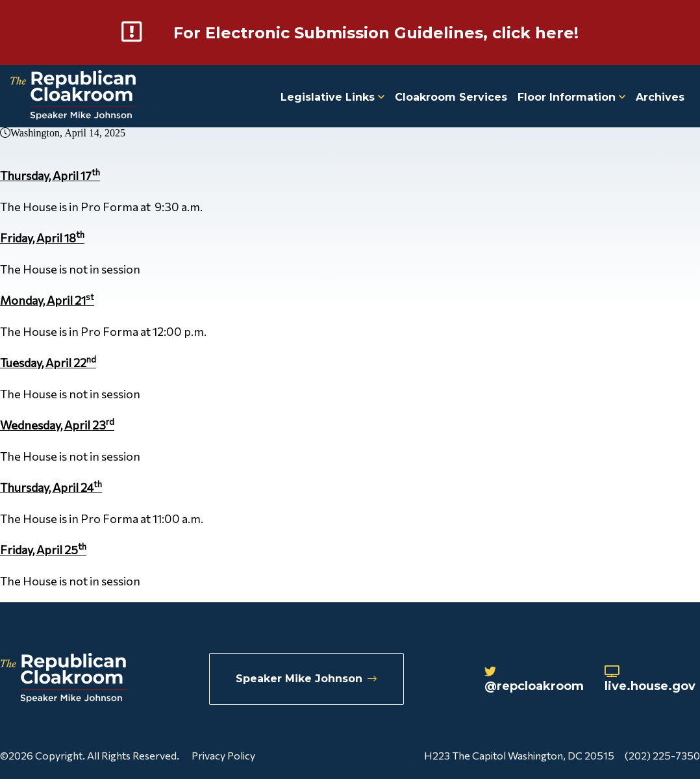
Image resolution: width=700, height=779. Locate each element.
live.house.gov (650, 680)
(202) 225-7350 (662, 755)
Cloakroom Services (451, 97)
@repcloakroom (534, 680)
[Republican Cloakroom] (74, 96)
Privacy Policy (223, 755)
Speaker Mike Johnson (306, 679)
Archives (660, 97)
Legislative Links (332, 97)
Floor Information (571, 97)
